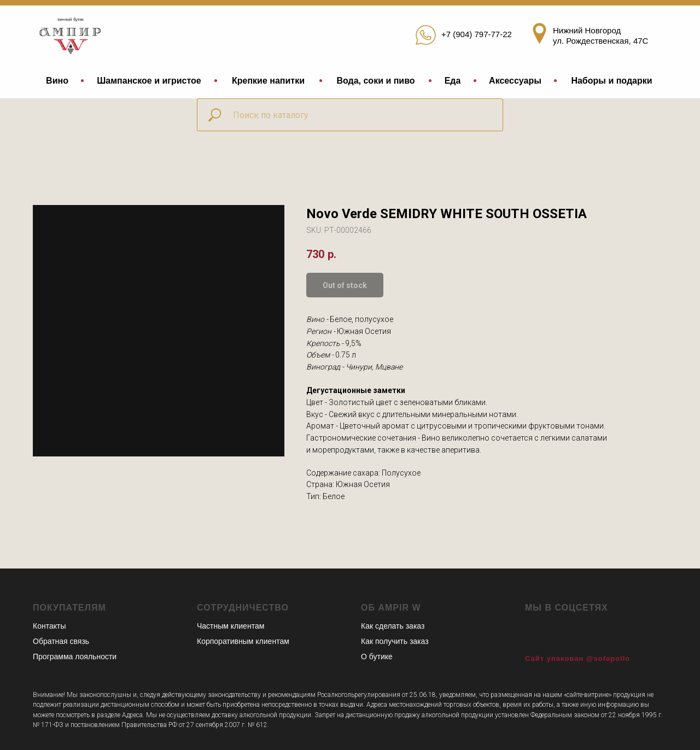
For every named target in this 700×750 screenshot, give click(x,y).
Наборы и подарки (611, 81)
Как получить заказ (395, 641)
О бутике (377, 657)
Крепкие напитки (268, 81)
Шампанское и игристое (149, 81)
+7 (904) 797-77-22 (477, 34)
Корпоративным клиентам (243, 641)
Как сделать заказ (393, 626)
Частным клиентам (231, 626)
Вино (57, 81)
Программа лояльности (75, 657)
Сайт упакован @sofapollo (577, 658)
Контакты (49, 626)
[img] (72, 34)
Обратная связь (61, 641)
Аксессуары (515, 81)
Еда (453, 81)
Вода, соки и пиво (375, 81)
